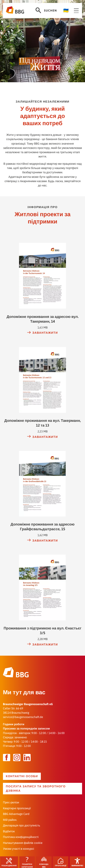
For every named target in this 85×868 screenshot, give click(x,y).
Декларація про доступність (22, 825)
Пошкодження (9, 862)
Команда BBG (44, 862)
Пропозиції (61, 862)
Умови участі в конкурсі (18, 848)
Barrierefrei (77, 862)
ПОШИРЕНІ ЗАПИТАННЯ (27, 862)
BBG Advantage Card (16, 814)
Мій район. (10, 820)
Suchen (46, 10)
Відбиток (9, 831)
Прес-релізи (11, 802)
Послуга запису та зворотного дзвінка (36, 788)
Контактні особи (22, 776)
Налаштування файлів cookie (23, 843)
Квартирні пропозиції (17, 808)
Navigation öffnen (76, 11)
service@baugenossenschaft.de (23, 717)
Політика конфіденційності (21, 837)
